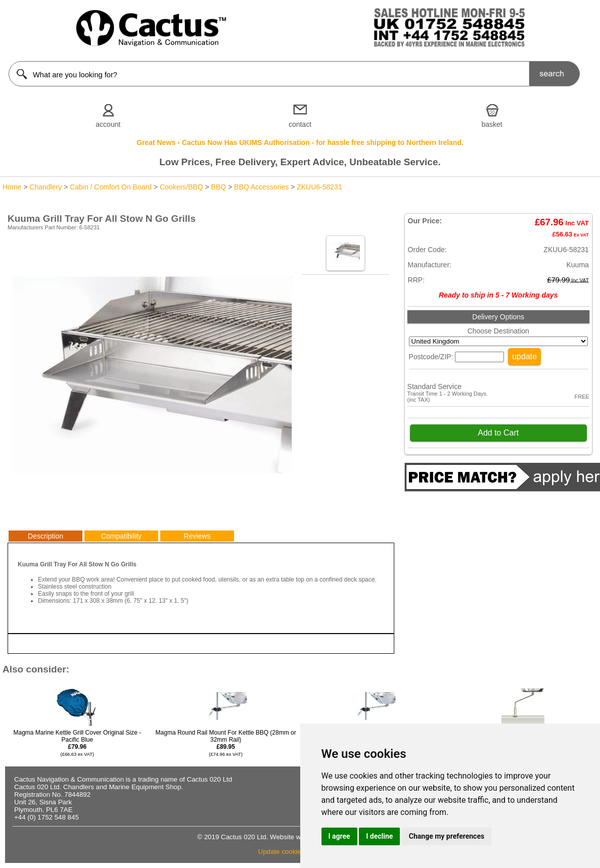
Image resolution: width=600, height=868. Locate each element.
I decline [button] (379, 836)
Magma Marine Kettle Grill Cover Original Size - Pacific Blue (78, 743)
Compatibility (121, 536)
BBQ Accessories (261, 187)
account (108, 124)
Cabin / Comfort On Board (111, 187)
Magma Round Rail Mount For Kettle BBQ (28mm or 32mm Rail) (226, 743)
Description (45, 536)
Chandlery (45, 187)
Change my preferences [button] (447, 836)
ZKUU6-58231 (319, 187)
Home (12, 187)
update (524, 356)
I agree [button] (339, 836)
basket (492, 124)
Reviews (197, 536)
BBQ (219, 187)
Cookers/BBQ (181, 187)
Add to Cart (498, 433)
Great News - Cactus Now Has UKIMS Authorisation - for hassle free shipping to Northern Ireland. (300, 142)
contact (300, 124)
